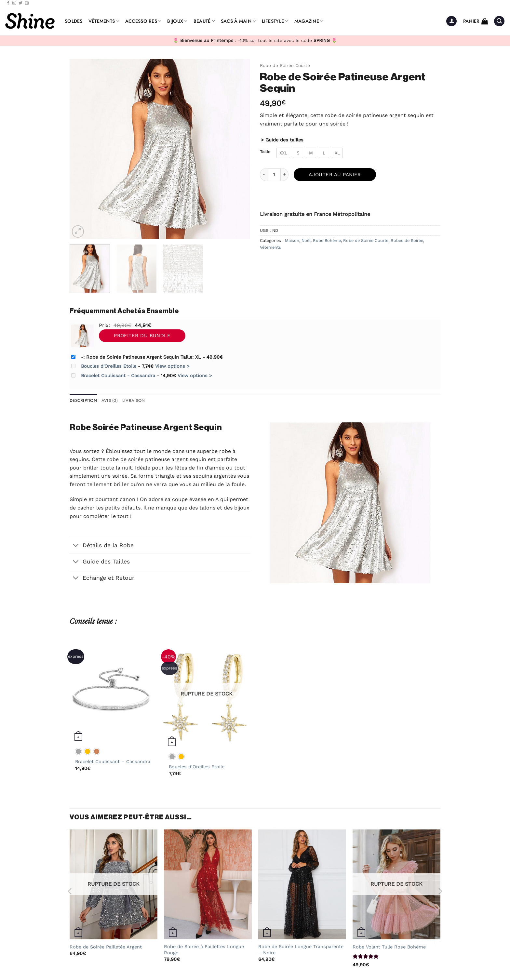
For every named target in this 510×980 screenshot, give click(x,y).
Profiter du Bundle (142, 336)
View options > (172, 366)
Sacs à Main (238, 21)
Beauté (204, 21)
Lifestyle (275, 21)
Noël (306, 240)
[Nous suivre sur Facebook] (8, 3)
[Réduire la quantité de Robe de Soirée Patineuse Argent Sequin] (264, 175)
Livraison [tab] (134, 400)
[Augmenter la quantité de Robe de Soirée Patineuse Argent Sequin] (285, 175)
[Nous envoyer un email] (27, 3)
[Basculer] (76, 546)
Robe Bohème (327, 240)
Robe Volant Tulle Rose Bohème (389, 947)
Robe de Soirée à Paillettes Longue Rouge (204, 950)
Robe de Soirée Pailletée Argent (106, 947)
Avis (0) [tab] (110, 400)
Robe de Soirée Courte (285, 65)
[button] (451, 21)
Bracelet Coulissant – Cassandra (113, 761)
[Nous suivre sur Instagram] (14, 3)
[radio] (283, 153)
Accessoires (143, 21)
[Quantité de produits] (274, 175)
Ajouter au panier (335, 175)
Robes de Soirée (407, 240)
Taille (265, 152)
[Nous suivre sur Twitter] (20, 3)
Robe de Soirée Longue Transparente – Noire (301, 950)
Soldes (74, 21)
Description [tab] (83, 400)
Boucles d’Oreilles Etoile (197, 767)
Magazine (309, 21)
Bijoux (177, 21)
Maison (292, 240)
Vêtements (104, 21)
